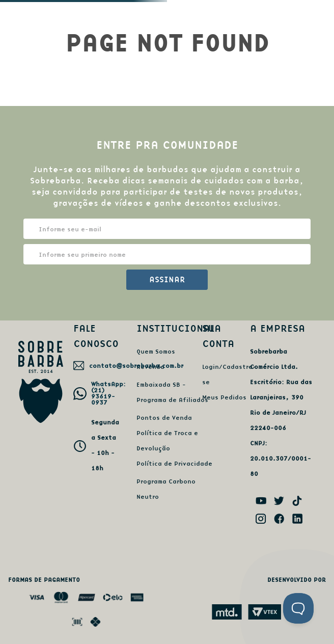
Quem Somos (156, 351)
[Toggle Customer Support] (298, 608)
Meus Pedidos (224, 397)
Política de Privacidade (174, 463)
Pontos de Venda (164, 418)
